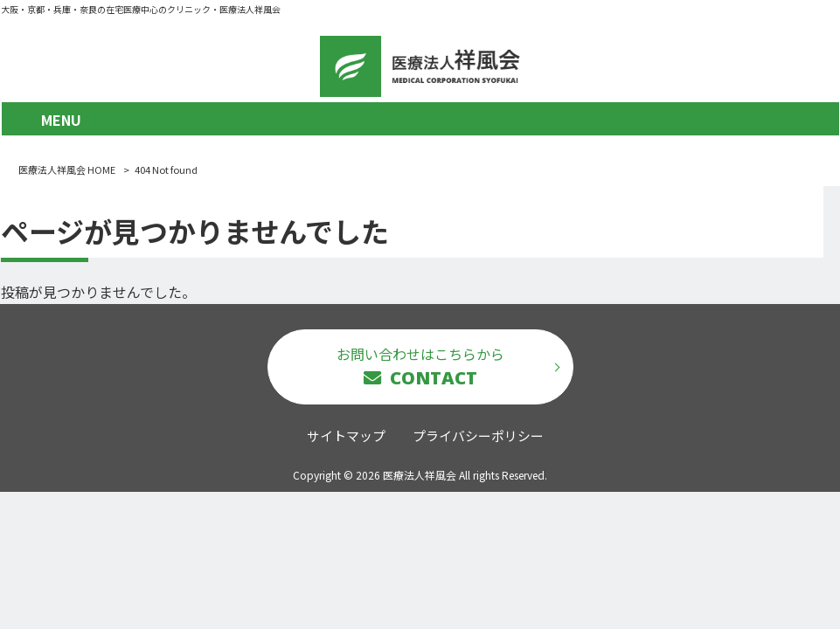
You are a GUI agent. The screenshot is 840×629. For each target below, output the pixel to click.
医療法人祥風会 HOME (67, 169)
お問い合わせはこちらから (420, 366)
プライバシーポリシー (478, 435)
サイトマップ (346, 435)
